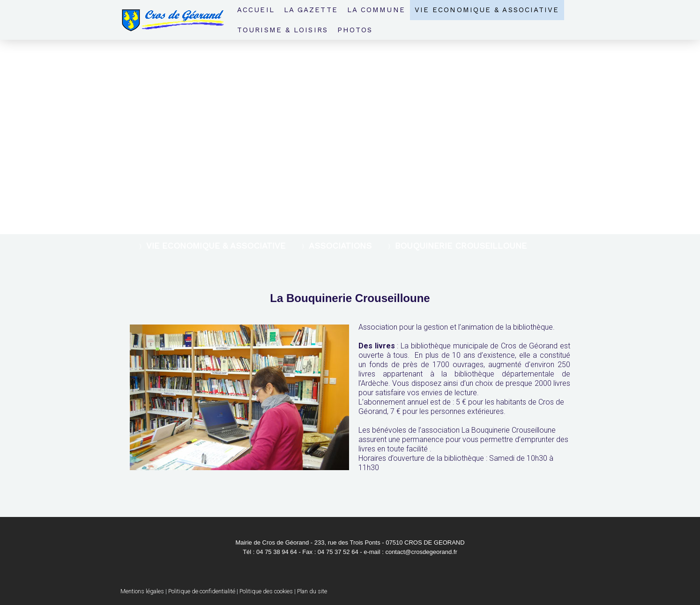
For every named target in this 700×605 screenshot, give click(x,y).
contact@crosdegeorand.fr (421, 552)
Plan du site (312, 591)
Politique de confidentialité (202, 591)
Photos (355, 30)
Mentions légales (142, 591)
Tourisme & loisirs (283, 30)
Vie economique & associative (487, 10)
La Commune (376, 10)
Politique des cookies (266, 591)
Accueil (256, 10)
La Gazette (311, 10)
